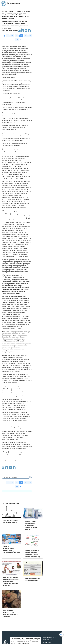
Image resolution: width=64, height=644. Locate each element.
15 (8, 36)
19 (26, 36)
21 (17, 40)
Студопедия (11, 3)
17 (17, 36)
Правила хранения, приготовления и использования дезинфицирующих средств (31, 525)
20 (30, 36)
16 (12, 36)
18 (21, 36)
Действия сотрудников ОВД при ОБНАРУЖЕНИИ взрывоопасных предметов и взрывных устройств (11, 581)
